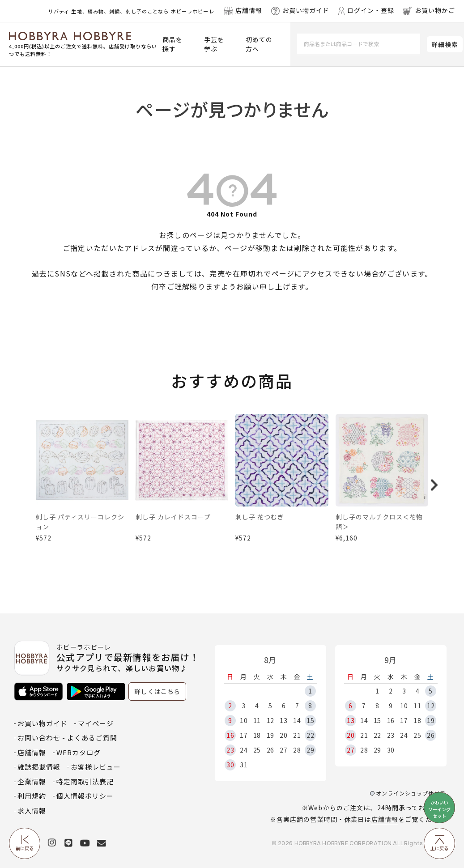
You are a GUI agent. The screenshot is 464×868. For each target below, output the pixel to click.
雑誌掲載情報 (39, 767)
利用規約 (32, 796)
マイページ (96, 723)
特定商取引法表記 (85, 781)
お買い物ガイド (43, 723)
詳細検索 (445, 44)
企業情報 (32, 781)
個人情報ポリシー (85, 796)
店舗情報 (385, 819)
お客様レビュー (96, 767)
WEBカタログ (79, 752)
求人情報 (32, 811)
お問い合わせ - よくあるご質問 (67, 738)
